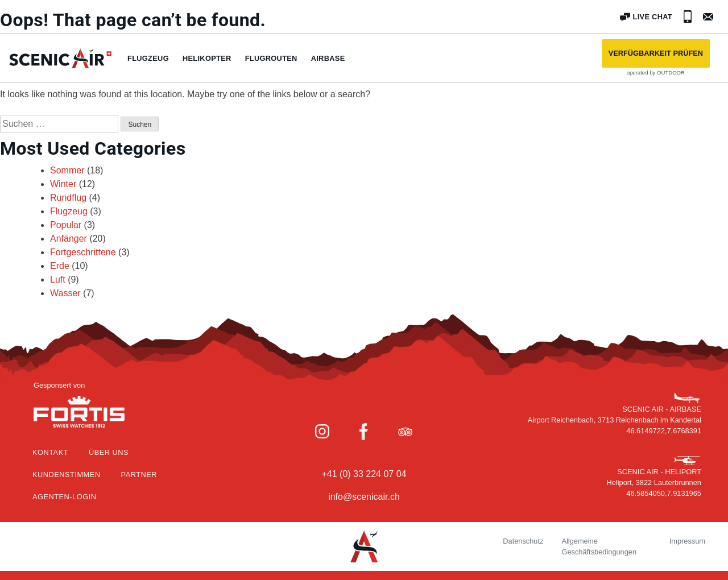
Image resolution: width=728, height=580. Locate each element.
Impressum (687, 541)
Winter (63, 184)
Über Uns (109, 452)
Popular (66, 225)
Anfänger (69, 239)
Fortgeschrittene (83, 252)
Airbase (328, 58)
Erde (60, 266)
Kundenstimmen (67, 475)
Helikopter (207, 58)
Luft (58, 279)
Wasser (65, 293)
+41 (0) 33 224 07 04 (364, 474)
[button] (656, 53)
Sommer (67, 170)
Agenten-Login (64, 497)
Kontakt (50, 452)
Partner (139, 475)
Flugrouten (271, 58)
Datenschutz (523, 541)
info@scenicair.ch (364, 497)
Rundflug (68, 198)
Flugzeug (148, 58)
